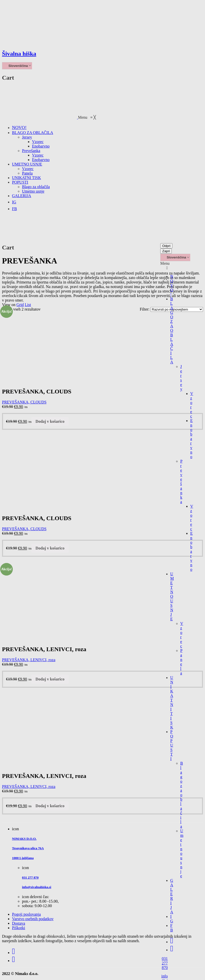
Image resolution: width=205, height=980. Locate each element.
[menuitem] (19, 128)
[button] (87, 117)
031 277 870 (165, 963)
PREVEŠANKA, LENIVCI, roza (29, 660)
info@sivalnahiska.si (37, 887)
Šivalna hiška (19, 54)
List (28, 305)
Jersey (181, 378)
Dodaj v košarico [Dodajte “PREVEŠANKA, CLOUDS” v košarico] (50, 421)
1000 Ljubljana (23, 858)
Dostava (18, 923)
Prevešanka (181, 481)
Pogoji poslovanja (26, 914)
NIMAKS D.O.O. (24, 839)
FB (172, 928)
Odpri (166, 246)
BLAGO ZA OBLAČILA (172, 330)
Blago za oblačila (182, 795)
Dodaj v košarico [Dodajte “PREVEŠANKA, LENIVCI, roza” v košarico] (50, 679)
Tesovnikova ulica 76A (28, 848)
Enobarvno (191, 439)
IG (172, 919)
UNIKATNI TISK (172, 702)
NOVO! (172, 285)
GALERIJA (172, 896)
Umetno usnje (182, 853)
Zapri (166, 251)
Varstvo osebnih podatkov (33, 919)
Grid (20, 305)
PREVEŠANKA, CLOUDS (24, 402)
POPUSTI (172, 745)
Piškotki (18, 928)
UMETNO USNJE (172, 596)
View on (9, 305)
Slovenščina (16, 66)
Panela (181, 662)
